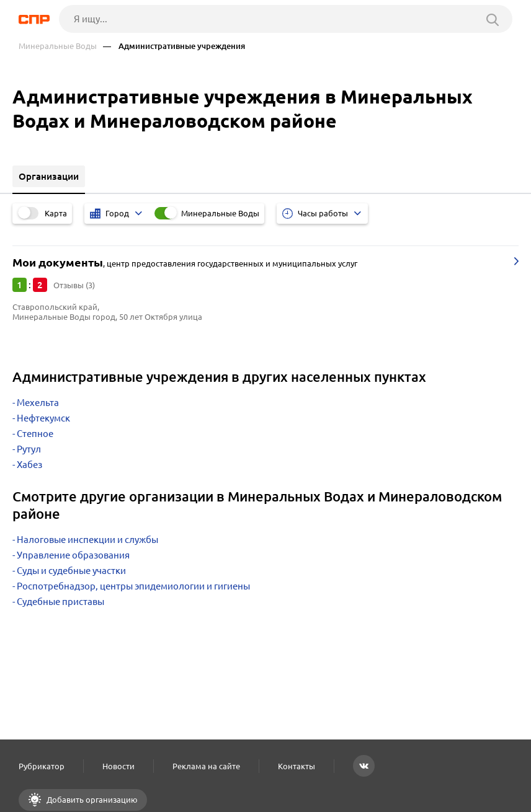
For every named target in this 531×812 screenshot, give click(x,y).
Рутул (29, 449)
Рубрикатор (42, 766)
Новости (118, 766)
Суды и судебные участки (71, 571)
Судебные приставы (60, 602)
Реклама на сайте (206, 766)
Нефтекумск (43, 418)
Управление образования (73, 555)
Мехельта (38, 403)
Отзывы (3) (74, 285)
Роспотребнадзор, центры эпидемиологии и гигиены (133, 586)
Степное (35, 434)
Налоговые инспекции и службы (87, 540)
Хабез (29, 465)
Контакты (297, 766)
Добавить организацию (91, 800)
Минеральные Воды (58, 46)
